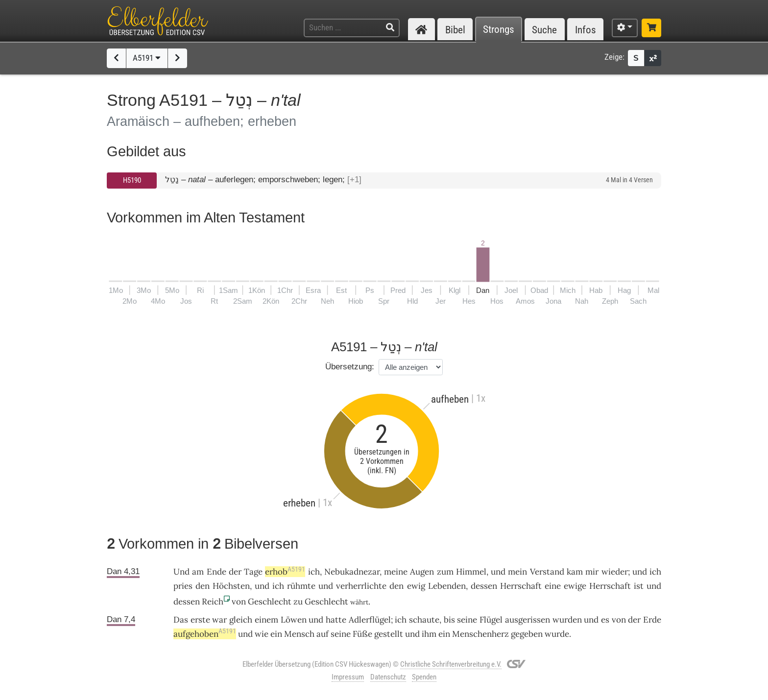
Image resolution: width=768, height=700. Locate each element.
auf (323, 634)
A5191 (147, 58)
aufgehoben (205, 634)
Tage (253, 572)
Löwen (294, 620)
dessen (484, 586)
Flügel (491, 620)
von (239, 602)
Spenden (424, 677)
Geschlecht (270, 602)
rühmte (301, 586)
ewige (575, 586)
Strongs (499, 30)
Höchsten (231, 586)
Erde (652, 620)
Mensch (299, 634)
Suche (544, 30)
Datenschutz (388, 677)
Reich (213, 602)
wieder (615, 572)
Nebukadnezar (352, 572)
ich (314, 572)
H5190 (132, 180)
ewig (416, 586)
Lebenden (447, 586)
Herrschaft (521, 586)
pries (183, 586)
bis (449, 620)
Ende (216, 572)
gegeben (527, 634)
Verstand (547, 572)
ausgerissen (528, 620)
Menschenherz (480, 634)
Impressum (348, 677)
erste (200, 620)
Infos (586, 30)
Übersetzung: (350, 367)
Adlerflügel (370, 620)
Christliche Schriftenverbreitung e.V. (451, 664)
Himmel (471, 572)
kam (575, 572)
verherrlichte (361, 586)
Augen (422, 572)
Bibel (455, 30)
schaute (424, 620)
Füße (362, 634)
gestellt (389, 634)
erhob (285, 572)
